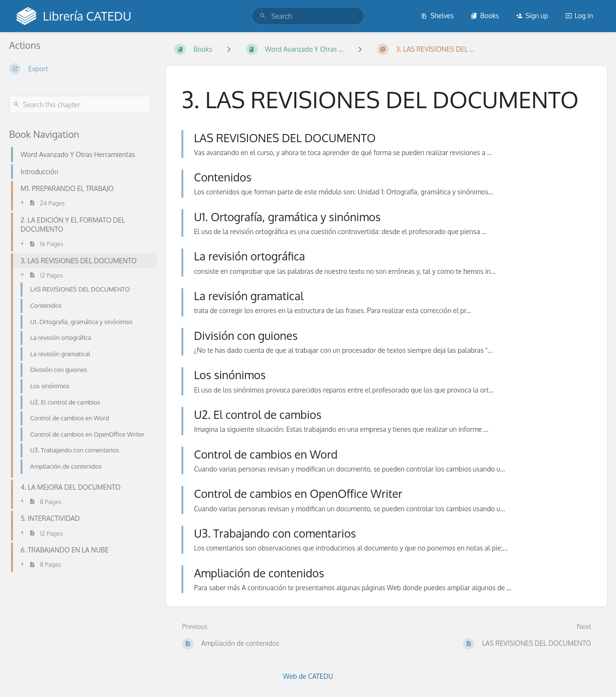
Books (485, 16)
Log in (579, 16)
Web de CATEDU (308, 676)
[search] (308, 16)
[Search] (263, 16)
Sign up (532, 16)
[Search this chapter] (80, 105)
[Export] (80, 69)
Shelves (437, 16)
